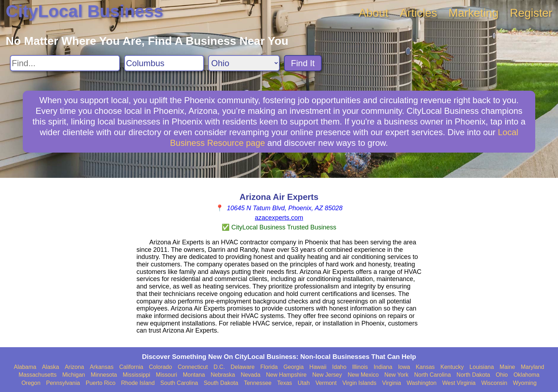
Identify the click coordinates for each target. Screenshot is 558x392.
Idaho (339, 367)
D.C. (219, 367)
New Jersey (327, 375)
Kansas (425, 367)
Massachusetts (38, 375)
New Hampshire (286, 375)
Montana (194, 375)
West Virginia (459, 383)
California (131, 367)
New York (396, 375)
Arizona (74, 367)
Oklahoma (527, 375)
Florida (269, 367)
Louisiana (482, 367)
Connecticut (193, 367)
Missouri (167, 375)
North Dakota (473, 375)
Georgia (293, 367)
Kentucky (452, 367)
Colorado (160, 367)
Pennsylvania (63, 383)
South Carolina (179, 383)
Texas (285, 383)
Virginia (392, 383)
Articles (418, 13)
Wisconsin (494, 383)
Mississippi (136, 375)
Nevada (250, 375)
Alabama (25, 367)
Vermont (326, 383)
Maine (507, 367)
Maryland (532, 367)
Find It (303, 63)
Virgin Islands (359, 383)
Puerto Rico (101, 383)
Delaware (243, 367)
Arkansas (102, 367)
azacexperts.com (279, 218)
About (374, 13)
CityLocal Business (85, 11)
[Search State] (244, 63)
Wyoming (525, 383)
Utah (304, 383)
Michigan (74, 375)
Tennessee (257, 383)
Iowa (404, 367)
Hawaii (318, 367)
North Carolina (433, 375)
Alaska (51, 367)
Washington (422, 383)
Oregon (31, 383)
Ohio (502, 375)
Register (531, 13)
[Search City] (164, 63)
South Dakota (221, 383)
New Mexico (363, 375)
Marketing (473, 13)
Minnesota (104, 375)
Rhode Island (138, 383)
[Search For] (65, 63)
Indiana (383, 367)
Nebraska (223, 375)
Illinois (360, 367)
